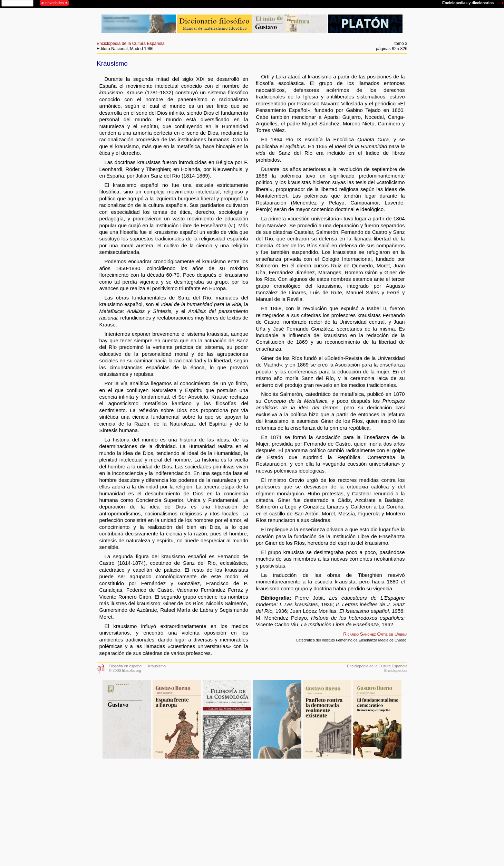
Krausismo (157, 666)
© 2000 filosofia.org (125, 670)
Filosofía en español (125, 666)
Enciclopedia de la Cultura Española (131, 44)
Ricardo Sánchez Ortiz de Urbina (375, 634)
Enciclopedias (396, 670)
